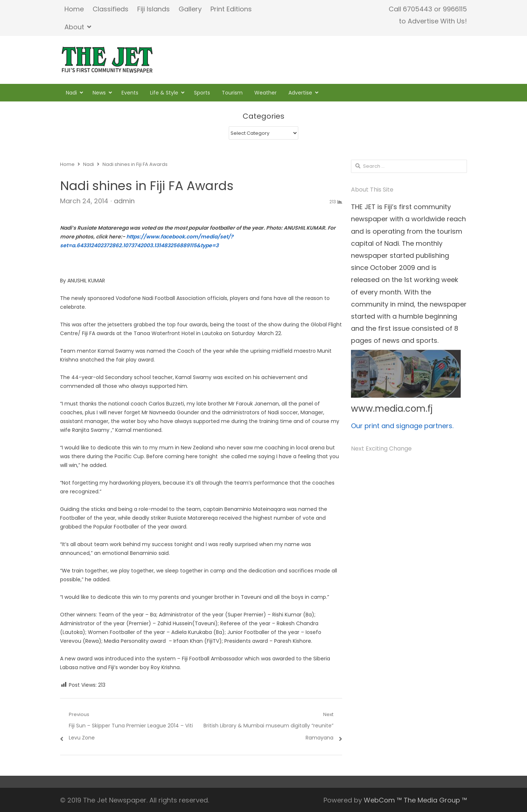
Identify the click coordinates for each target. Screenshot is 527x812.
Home (74, 9)
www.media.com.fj (392, 409)
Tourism (232, 93)
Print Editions (231, 9)
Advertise (300, 93)
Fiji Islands (154, 9)
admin (124, 201)
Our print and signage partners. (402, 426)
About (74, 27)
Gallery (190, 9)
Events (130, 93)
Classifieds (111, 9)
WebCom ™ (383, 800)
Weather (266, 93)
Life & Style (164, 93)
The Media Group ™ (435, 800)
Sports (202, 93)
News (99, 93)
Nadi (71, 93)
